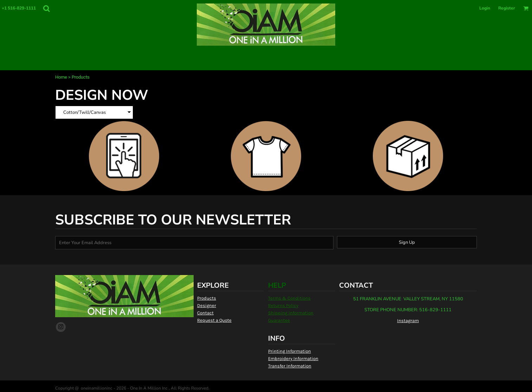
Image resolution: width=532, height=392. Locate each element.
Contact (205, 313)
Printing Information (290, 351)
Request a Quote (214, 320)
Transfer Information (290, 366)
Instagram (408, 321)
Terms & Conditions (289, 298)
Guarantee (279, 320)
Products (207, 298)
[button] (46, 8)
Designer (207, 305)
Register (507, 8)
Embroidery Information (293, 358)
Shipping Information (291, 313)
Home (61, 77)
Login (485, 8)
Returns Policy (283, 305)
